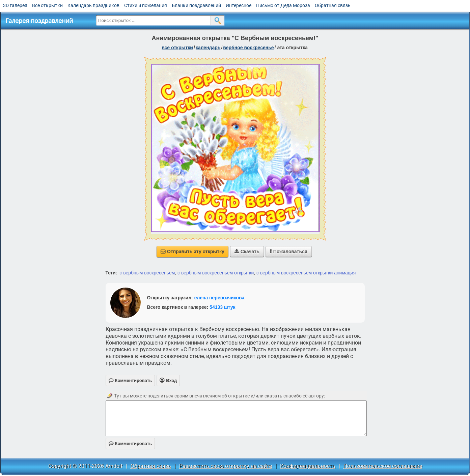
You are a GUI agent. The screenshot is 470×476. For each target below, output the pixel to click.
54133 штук (223, 307)
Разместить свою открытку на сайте (226, 466)
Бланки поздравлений (196, 5)
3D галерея (15, 5)
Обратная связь (333, 5)
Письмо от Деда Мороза (283, 5)
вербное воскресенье (248, 48)
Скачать (247, 251)
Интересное (239, 5)
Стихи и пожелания (146, 5)
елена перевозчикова (219, 298)
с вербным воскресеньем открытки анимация (306, 273)
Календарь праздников (93, 5)
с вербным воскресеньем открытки (216, 273)
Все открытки (47, 5)
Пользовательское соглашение (383, 466)
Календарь (208, 48)
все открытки (177, 48)
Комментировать (130, 443)
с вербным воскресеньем (147, 273)
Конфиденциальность (308, 466)
